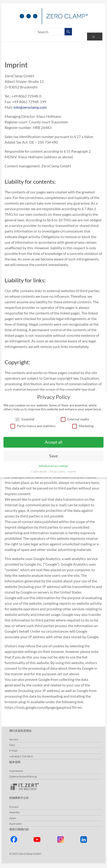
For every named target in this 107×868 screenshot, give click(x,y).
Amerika (14, 812)
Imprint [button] (72, 472)
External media (75, 419)
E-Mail (13, 751)
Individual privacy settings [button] (53, 466)
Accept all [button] (54, 442)
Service (14, 739)
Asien (13, 818)
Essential (25, 419)
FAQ (12, 745)
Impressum (16, 771)
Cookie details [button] (39, 472)
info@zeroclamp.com (30, 107)
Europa (14, 807)
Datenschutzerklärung (23, 776)
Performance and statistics (33, 426)
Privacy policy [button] (58, 472)
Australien (16, 824)
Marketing (83, 426)
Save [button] (53, 456)
